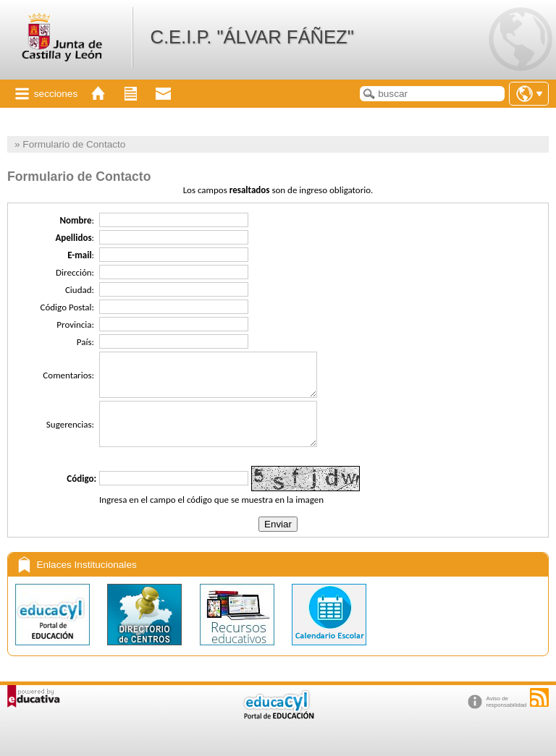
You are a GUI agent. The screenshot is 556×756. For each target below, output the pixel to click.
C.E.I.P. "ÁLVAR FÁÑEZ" (252, 37)
